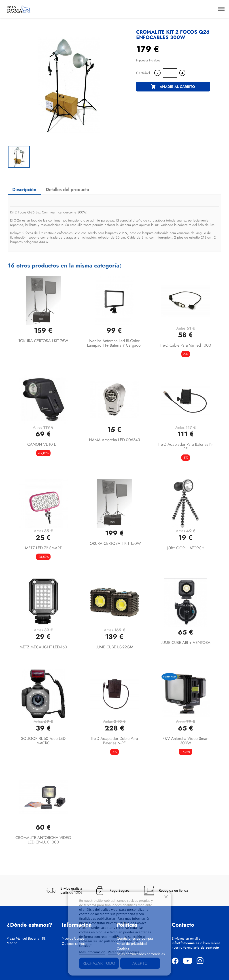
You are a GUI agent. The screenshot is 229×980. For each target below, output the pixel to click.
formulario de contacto (201, 947)
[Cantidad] (170, 73)
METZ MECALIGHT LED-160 (43, 647)
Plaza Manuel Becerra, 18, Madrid (27, 941)
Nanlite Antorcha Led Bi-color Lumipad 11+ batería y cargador (114, 343)
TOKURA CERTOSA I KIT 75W (43, 341)
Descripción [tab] (24, 190)
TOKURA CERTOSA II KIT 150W (114, 543)
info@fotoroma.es (186, 943)
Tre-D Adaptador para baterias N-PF (186, 447)
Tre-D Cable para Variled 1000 (186, 345)
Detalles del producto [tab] (68, 190)
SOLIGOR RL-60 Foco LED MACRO (43, 741)
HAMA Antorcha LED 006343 (114, 440)
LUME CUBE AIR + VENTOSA (186, 643)
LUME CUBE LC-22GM (114, 647)
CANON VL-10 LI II (43, 444)
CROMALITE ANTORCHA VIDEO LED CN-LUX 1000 (43, 840)
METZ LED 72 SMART (43, 548)
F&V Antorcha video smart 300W (186, 741)
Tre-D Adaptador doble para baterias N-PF (114, 741)
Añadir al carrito (173, 87)
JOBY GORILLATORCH (186, 548)
